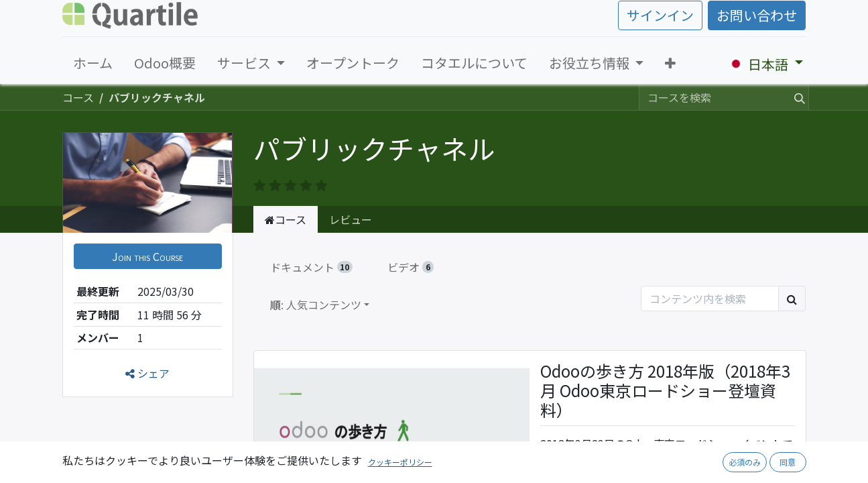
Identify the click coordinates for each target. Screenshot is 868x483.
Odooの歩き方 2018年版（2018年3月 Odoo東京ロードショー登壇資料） (665, 391)
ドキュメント (312, 267)
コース (78, 97)
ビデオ (411, 267)
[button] (670, 63)
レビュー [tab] (351, 219)
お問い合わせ (757, 15)
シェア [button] (147, 373)
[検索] (797, 97)
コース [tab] (286, 219)
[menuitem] (93, 63)
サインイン (660, 15)
